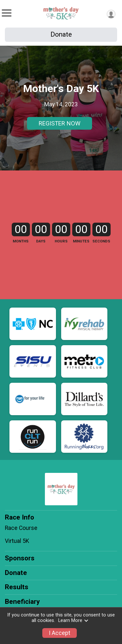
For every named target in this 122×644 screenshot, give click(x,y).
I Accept (60, 633)
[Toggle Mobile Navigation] (7, 13)
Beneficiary (22, 602)
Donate (61, 34)
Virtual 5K (17, 541)
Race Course (21, 528)
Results (17, 587)
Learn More (74, 621)
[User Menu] (111, 14)
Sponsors (20, 558)
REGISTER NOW (60, 123)
